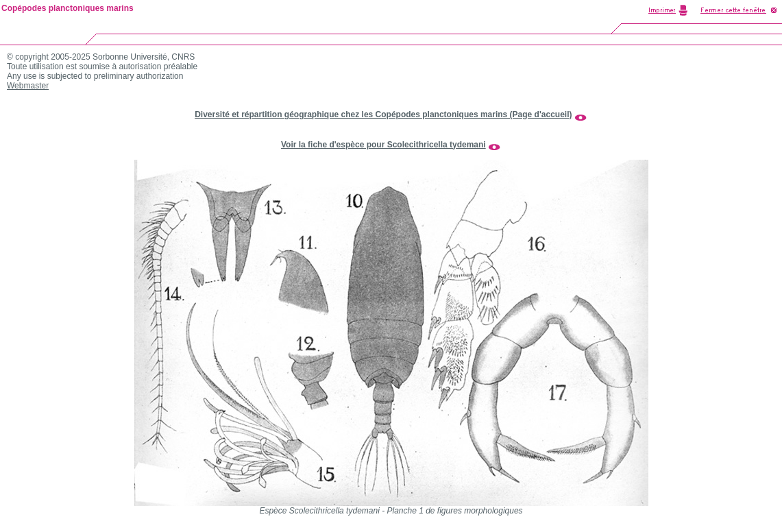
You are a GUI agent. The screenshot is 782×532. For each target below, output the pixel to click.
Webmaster (28, 86)
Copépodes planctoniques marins (68, 8)
